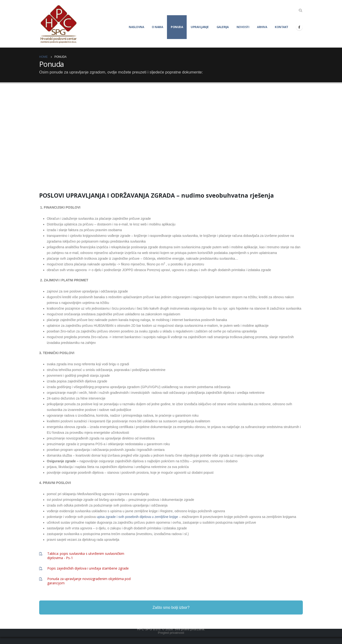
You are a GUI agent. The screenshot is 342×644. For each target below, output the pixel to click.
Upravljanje (200, 27)
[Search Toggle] (300, 10)
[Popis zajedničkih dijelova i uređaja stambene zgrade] (90, 568)
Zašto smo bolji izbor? (171, 615)
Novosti (243, 27)
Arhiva (262, 27)
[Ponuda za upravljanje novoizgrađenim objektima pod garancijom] (90, 581)
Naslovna (136, 27)
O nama (157, 27)
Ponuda (177, 27)
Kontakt (282, 27)
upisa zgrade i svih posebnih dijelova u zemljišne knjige (137, 517)
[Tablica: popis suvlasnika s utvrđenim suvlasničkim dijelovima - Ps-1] (90, 556)
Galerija (223, 27)
